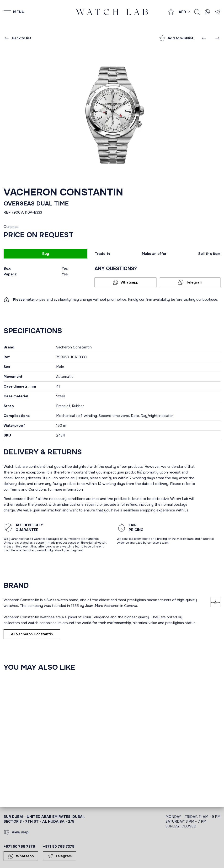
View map (16, 832)
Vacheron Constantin (63, 192)
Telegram (190, 282)
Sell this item (209, 254)
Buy (46, 254)
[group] (112, 115)
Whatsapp (125, 282)
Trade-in (102, 254)
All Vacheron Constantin (32, 634)
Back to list (18, 38)
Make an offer (154, 254)
